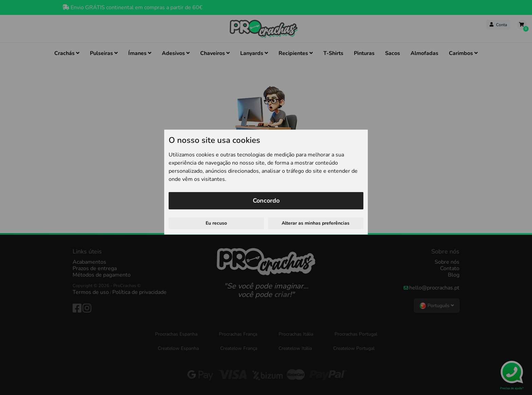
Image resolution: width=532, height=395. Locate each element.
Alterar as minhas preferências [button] (316, 223)
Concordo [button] (266, 201)
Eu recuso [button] (216, 223)
